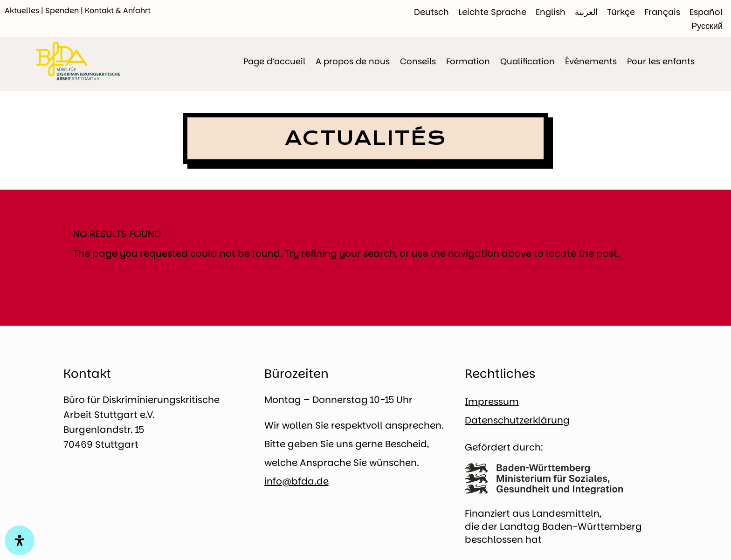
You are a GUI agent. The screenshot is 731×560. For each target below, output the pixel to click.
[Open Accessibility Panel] (20, 540)
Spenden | (65, 10)
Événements (591, 61)
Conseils (418, 61)
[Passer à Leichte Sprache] (492, 12)
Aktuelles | (25, 10)
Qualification (528, 61)
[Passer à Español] (706, 12)
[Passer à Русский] (707, 26)
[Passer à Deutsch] (431, 12)
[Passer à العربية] (586, 12)
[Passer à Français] (662, 12)
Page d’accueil (274, 61)
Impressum (492, 402)
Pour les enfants (661, 61)
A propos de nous (353, 61)
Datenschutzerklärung (517, 420)
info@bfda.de (297, 481)
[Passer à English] (551, 12)
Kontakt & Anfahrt (118, 10)
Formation (468, 61)
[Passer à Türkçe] (621, 12)
